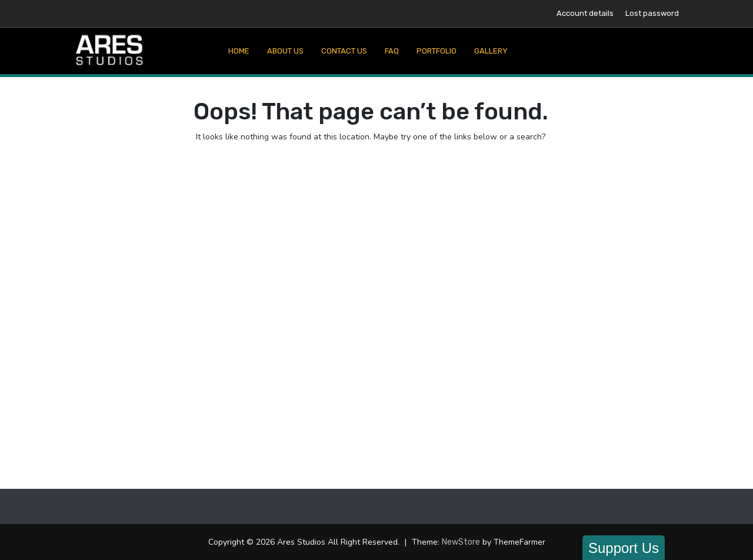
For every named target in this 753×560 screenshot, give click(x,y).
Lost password (652, 13)
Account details (585, 13)
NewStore (461, 542)
